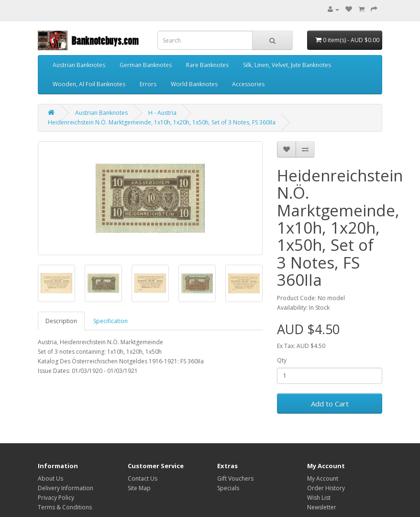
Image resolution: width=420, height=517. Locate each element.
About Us (50, 478)
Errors (148, 84)
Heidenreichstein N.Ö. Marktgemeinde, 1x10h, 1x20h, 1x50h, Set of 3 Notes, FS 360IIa (162, 122)
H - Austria (162, 113)
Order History (326, 488)
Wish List (319, 498)
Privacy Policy (56, 498)
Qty (282, 360)
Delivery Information (66, 488)
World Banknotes (194, 84)
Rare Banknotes (207, 65)
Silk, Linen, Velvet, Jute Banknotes (287, 65)
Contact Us (143, 478)
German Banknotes (146, 65)
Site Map (139, 488)
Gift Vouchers (235, 478)
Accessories (248, 84)
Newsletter (322, 507)
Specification (111, 321)
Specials (228, 488)
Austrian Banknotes (79, 65)
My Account (323, 478)
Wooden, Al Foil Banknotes (89, 84)
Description (61, 321)
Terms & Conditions (65, 507)
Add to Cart (330, 404)
